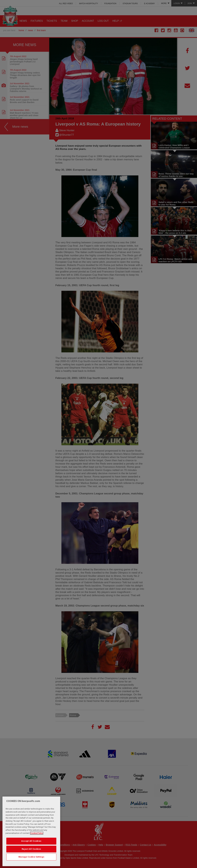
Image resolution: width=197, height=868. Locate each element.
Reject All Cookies (31, 849)
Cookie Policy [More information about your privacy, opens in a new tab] (37, 833)
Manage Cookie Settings (31, 857)
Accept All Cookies (31, 841)
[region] (31, 831)
